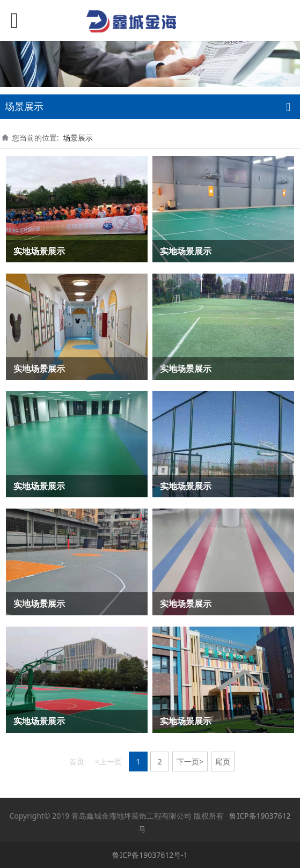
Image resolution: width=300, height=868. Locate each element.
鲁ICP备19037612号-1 (150, 855)
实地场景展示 (39, 251)
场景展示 (78, 138)
